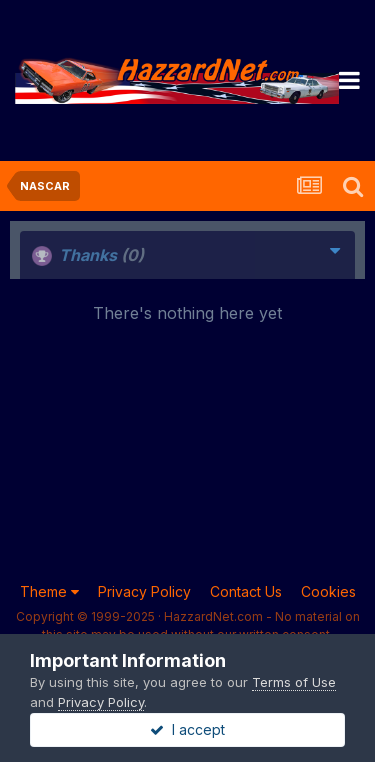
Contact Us (246, 591)
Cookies (328, 591)
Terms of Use (294, 682)
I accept (187, 729)
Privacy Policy (144, 591)
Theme (49, 591)
